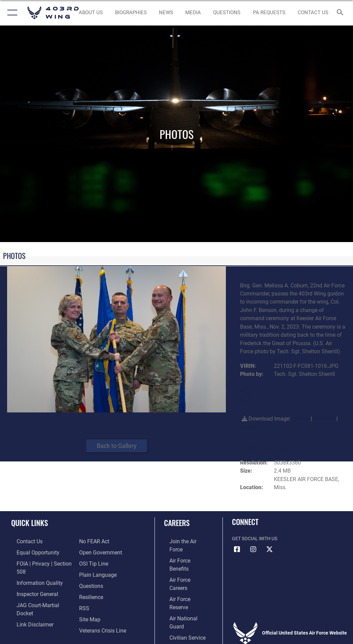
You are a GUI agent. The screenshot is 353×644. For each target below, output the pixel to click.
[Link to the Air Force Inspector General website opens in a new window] (30, 583)
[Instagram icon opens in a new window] (253, 549)
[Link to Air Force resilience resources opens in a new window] (89, 583)
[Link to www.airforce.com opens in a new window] (182, 541)
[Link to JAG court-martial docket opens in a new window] (38, 593)
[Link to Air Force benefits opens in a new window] (182, 552)
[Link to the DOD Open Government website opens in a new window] (98, 541)
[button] (11, 13)
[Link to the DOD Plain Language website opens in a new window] (96, 562)
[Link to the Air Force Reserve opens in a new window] (182, 572)
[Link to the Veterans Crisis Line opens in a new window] (100, 614)
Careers (177, 523)
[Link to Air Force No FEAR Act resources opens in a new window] (25, 614)
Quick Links (30, 523)
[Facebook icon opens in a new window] (237, 549)
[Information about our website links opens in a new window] (27, 604)
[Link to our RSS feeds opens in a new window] (83, 593)
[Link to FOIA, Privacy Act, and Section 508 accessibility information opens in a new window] (40, 562)
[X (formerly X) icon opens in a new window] (269, 549)
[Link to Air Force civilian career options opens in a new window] (179, 593)
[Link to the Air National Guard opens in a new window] (183, 583)
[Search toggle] (341, 13)
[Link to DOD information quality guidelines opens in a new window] (32, 572)
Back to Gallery (117, 446)
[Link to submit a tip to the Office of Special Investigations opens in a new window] (91, 552)
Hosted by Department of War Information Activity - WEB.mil (176, 629)
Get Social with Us (255, 539)
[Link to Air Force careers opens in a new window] (182, 562)
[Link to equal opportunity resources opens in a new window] (30, 552)
